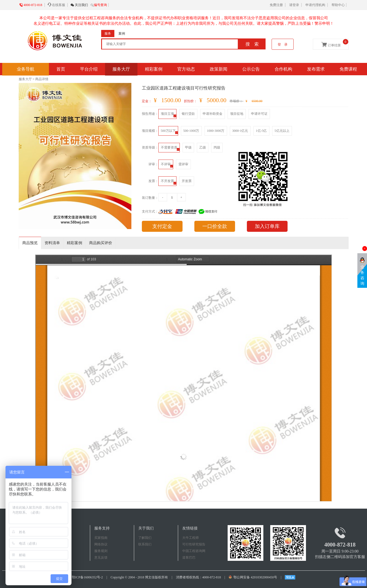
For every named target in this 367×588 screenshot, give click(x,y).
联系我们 (145, 544)
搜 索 (252, 44)
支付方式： (150, 211)
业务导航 (26, 69)
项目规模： (150, 131)
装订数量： (150, 198)
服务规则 (101, 551)
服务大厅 (121, 69)
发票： (153, 181)
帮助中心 (338, 5)
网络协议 (101, 544)
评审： (153, 164)
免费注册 (276, 5)
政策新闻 (219, 69)
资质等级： (150, 147)
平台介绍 (89, 69)
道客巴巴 (189, 558)
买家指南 (101, 538)
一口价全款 (215, 226)
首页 (61, 69)
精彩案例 (154, 69)
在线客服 (59, 5)
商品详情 (42, 79)
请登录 (294, 5)
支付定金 (162, 226)
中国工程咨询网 (194, 551)
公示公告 (251, 69)
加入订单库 (267, 226)
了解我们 (145, 538)
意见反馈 (101, 558)
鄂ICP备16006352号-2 (87, 577)
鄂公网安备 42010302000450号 (253, 577)
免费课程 (348, 69)
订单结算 (335, 43)
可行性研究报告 (194, 544)
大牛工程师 (191, 538)
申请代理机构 (315, 5)
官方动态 (186, 69)
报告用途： (150, 114)
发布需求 (316, 69)
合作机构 (283, 69)
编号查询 (100, 5)
